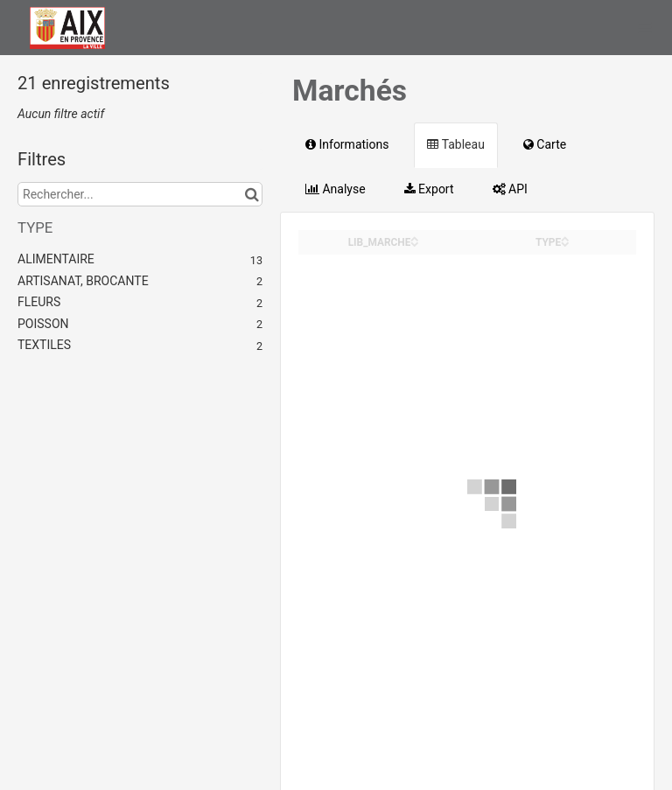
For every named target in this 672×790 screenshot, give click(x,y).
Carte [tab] (545, 144)
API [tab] (510, 189)
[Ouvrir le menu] (645, 27)
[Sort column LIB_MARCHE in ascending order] (415, 238)
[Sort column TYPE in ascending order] (565, 238)
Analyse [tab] (336, 189)
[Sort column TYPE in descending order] (565, 243)
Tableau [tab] (455, 144)
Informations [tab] (347, 144)
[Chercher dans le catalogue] (252, 194)
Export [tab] (429, 189)
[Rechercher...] (140, 194)
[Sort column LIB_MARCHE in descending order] (415, 243)
